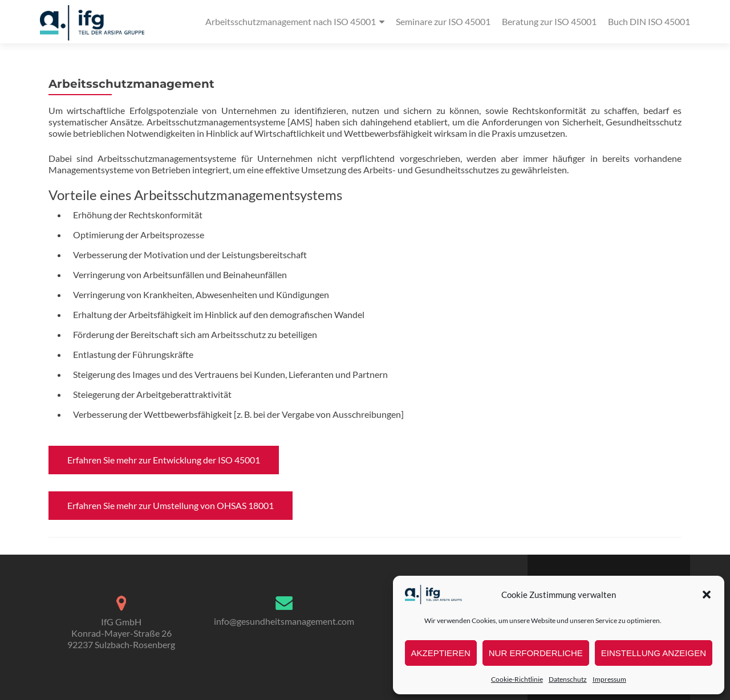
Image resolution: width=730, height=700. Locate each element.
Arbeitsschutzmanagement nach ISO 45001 (291, 21)
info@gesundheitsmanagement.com (284, 621)
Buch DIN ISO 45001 (649, 21)
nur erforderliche (536, 653)
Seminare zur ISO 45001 (443, 21)
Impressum (609, 679)
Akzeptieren (441, 653)
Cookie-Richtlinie (517, 679)
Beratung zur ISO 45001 (549, 21)
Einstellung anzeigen (654, 653)
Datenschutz (568, 679)
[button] (707, 595)
